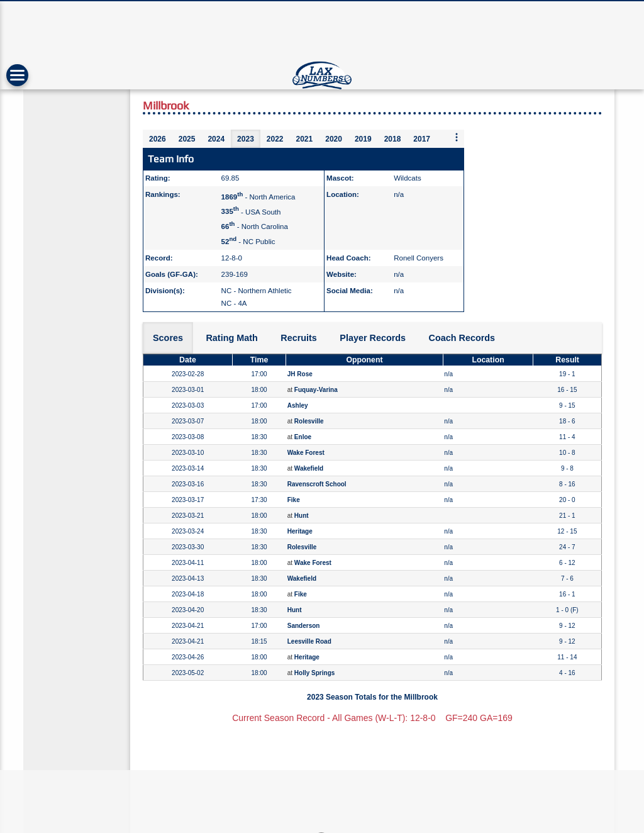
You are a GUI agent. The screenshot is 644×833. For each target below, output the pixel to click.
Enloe (303, 437)
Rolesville (309, 421)
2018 (393, 139)
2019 (363, 139)
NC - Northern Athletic (257, 291)
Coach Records (462, 338)
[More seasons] (457, 138)
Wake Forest (306, 453)
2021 (305, 139)
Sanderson (304, 626)
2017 (422, 139)
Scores (168, 338)
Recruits (299, 338)
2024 (216, 139)
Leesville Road (309, 641)
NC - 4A (234, 303)
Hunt (302, 516)
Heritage (300, 531)
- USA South (251, 211)
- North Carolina (255, 226)
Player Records (373, 338)
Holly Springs (314, 673)
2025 (187, 139)
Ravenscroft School (317, 484)
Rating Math (231, 338)
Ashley (298, 405)
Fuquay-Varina (316, 390)
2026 (158, 139)
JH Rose (300, 374)
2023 (246, 139)
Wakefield (309, 468)
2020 (334, 139)
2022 (275, 139)
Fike (294, 500)
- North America (258, 197)
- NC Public (248, 242)
